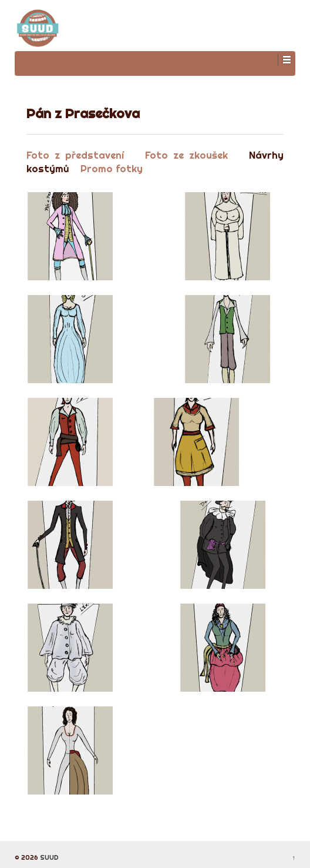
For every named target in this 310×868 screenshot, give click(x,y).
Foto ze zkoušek (186, 155)
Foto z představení (75, 155)
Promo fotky (112, 168)
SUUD (48, 857)
